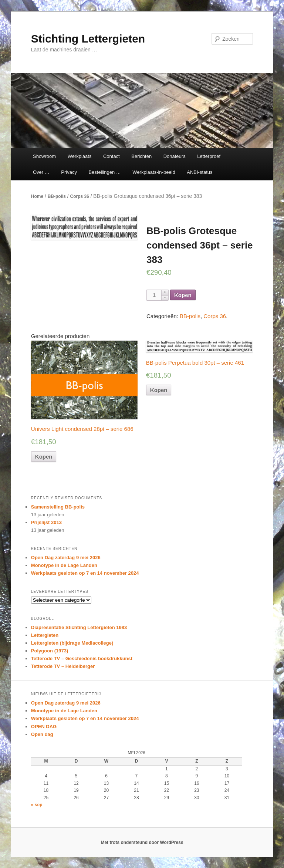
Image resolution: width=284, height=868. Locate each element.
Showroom (44, 156)
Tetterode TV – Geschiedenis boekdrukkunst (82, 658)
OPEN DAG (44, 727)
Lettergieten (45, 635)
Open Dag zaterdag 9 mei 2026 (66, 558)
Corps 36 (79, 196)
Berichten (141, 156)
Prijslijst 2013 (46, 522)
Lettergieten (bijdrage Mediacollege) (72, 643)
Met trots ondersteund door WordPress (142, 842)
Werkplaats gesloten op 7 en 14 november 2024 (85, 573)
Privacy (69, 172)
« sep (37, 805)
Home (37, 196)
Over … (41, 172)
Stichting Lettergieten (88, 39)
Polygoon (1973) (50, 651)
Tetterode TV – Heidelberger (63, 666)
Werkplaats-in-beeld (154, 172)
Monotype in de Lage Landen (64, 565)
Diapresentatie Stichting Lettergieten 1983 (79, 627)
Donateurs (175, 156)
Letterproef (209, 156)
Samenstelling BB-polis (58, 507)
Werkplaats (80, 156)
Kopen (183, 295)
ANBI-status (200, 172)
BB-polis (57, 196)
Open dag (42, 734)
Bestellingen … (104, 172)
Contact (111, 156)
